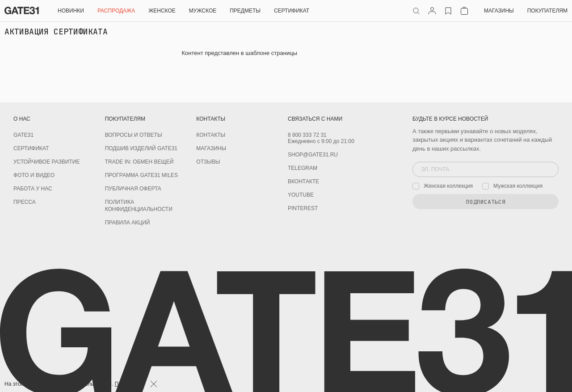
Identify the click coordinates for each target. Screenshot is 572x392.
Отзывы (208, 162)
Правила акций (128, 223)
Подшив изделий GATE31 (141, 148)
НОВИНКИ (71, 11)
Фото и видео (34, 175)
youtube (301, 195)
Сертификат (31, 148)
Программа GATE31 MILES (141, 175)
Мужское (203, 11)
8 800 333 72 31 (307, 135)
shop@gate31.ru (313, 155)
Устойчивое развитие (46, 162)
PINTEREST (303, 208)
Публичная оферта (133, 189)
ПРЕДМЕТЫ (245, 11)
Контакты (211, 135)
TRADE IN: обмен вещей (139, 162)
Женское (162, 11)
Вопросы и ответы (134, 135)
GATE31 (23, 135)
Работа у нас (33, 189)
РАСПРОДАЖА (116, 11)
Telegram (303, 168)
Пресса (25, 202)
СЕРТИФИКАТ (292, 11)
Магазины (499, 11)
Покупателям (547, 11)
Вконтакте (303, 181)
